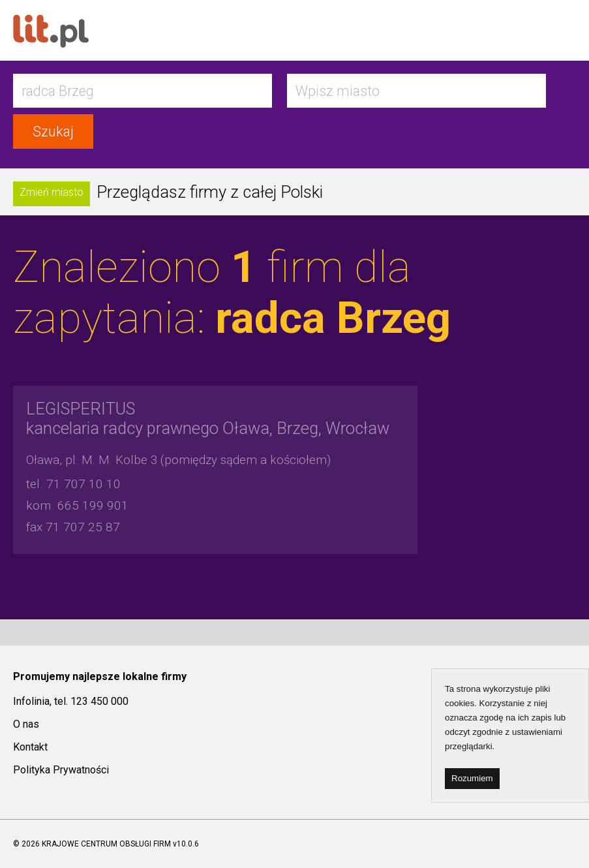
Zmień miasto (52, 192)
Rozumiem (472, 778)
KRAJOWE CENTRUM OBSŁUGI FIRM (106, 844)
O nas (26, 724)
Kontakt (30, 747)
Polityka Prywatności (61, 770)
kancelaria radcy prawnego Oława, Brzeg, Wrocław (208, 418)
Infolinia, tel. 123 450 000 (71, 701)
